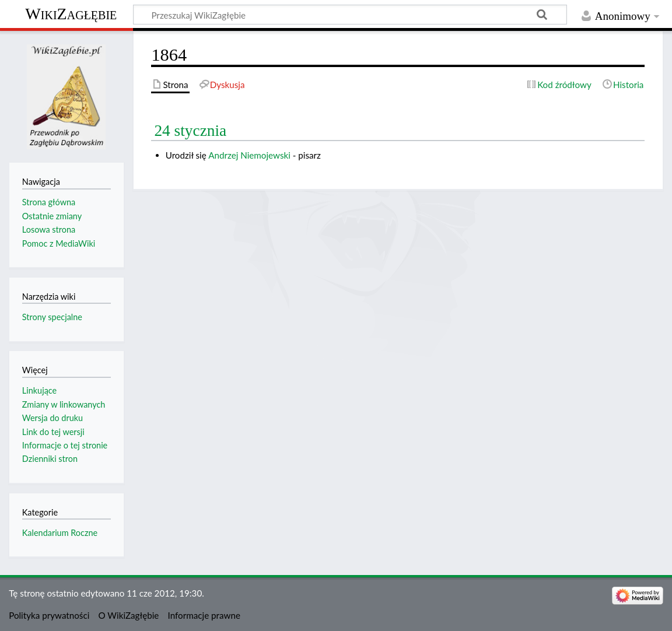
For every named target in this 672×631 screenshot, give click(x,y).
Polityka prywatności (49, 615)
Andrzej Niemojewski (249, 155)
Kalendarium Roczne (60, 533)
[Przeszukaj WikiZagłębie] (350, 15)
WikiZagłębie (71, 14)
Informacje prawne (204, 615)
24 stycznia (190, 131)
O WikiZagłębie (129, 615)
